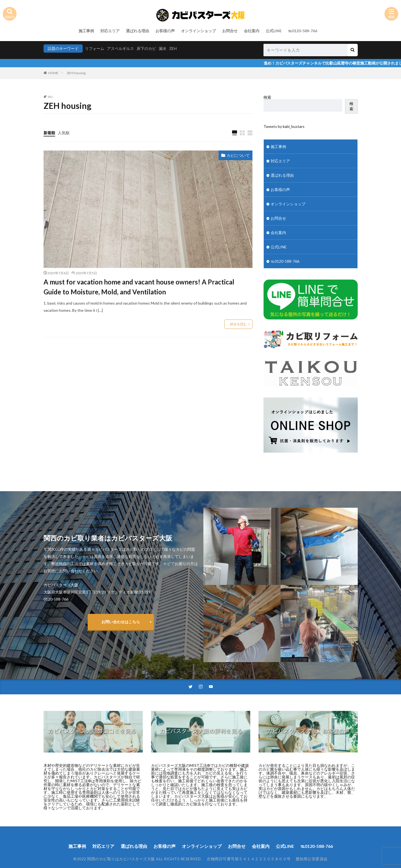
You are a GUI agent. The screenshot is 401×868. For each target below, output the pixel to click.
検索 (267, 97)
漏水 (163, 48)
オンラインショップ (198, 31)
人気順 (64, 133)
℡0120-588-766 (303, 31)
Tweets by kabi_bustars (284, 126)
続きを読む (238, 324)
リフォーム (95, 48)
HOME (53, 73)
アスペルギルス (120, 48)
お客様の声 (165, 31)
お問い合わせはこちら (121, 622)
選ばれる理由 (138, 31)
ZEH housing (76, 73)
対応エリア (110, 31)
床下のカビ (146, 48)
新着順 (49, 133)
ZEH (173, 48)
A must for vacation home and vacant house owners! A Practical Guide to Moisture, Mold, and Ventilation (139, 287)
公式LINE (274, 31)
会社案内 (252, 31)
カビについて (238, 155)
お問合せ (230, 31)
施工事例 (86, 31)
